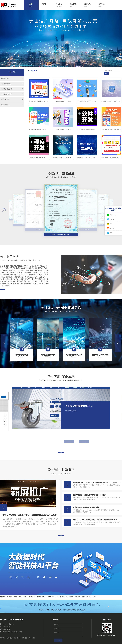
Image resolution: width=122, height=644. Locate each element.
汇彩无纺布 (32, 598)
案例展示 (76, 5)
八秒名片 (78, 598)
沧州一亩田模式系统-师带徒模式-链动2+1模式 (111, 126)
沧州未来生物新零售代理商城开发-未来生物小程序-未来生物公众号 (111, 98)
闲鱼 (111, 224)
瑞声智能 (10, 598)
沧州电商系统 (5, 79)
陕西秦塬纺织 (17, 598)
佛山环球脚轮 (61, 598)
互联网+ (47, 5)
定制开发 (61, 5)
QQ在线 (112, 219)
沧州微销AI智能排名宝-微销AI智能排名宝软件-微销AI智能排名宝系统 (63, 154)
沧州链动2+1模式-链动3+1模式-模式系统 (39, 154)
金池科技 (25, 598)
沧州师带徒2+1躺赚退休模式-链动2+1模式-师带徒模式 (87, 126)
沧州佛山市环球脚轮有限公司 (79, 403)
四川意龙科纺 (70, 598)
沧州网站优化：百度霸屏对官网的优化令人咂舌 (89, 494)
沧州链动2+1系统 (6, 94)
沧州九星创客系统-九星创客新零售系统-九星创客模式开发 (111, 154)
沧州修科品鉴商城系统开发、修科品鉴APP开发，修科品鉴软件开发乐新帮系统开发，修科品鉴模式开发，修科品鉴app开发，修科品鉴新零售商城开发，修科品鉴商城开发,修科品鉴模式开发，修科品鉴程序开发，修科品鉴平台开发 (39, 126)
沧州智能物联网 (6, 84)
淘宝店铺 (112, 228)
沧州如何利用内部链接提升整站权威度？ (87, 506)
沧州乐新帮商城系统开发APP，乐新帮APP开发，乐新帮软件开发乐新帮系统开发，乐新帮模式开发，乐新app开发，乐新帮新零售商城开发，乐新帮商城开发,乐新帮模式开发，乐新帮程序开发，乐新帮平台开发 (63, 126)
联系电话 (112, 233)
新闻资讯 (90, 5)
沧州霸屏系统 (5, 99)
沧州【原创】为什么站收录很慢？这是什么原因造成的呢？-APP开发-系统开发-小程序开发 (96, 519)
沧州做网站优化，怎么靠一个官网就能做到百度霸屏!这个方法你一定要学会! (31, 514)
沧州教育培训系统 (7, 89)
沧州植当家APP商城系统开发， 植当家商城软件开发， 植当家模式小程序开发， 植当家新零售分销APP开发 (39, 98)
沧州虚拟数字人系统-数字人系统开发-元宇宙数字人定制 (87, 154)
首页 (34, 5)
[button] (57, 66)
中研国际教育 (41, 598)
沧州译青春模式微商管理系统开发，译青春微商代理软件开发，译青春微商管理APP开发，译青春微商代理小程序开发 (63, 98)
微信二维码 (113, 215)
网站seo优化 (93, 598)
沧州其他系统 (5, 105)
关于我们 (104, 5)
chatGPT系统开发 (51, 598)
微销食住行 (85, 598)
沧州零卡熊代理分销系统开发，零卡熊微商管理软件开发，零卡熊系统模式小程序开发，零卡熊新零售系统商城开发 (87, 98)
